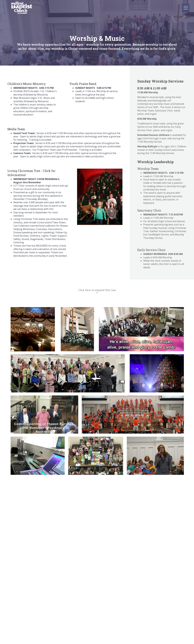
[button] (151, 3)
